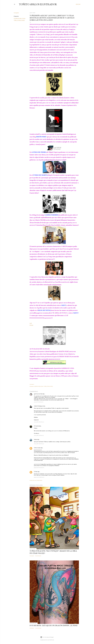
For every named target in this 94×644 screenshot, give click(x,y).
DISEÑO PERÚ (64, 351)
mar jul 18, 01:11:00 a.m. (39, 435)
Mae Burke (52, 640)
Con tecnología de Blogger (47, 637)
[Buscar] (78, 4)
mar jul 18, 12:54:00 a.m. (39, 422)
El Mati (36, 472)
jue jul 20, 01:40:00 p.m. (39, 468)
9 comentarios (38, 628)
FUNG (31, 325)
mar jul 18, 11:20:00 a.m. (39, 444)
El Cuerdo (36, 426)
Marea (36, 439)
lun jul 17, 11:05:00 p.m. (39, 402)
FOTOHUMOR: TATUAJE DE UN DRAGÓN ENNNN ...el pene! (54, 625)
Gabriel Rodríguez (38, 406)
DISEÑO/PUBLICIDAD (20, 19)
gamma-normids (38, 394)
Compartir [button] (16, 13)
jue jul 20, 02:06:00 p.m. (39, 477)
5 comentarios (38, 556)
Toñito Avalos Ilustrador (38, 4)
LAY (31, 323)
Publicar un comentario (36, 480)
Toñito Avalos (37, 448)
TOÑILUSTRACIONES (19, 20)
